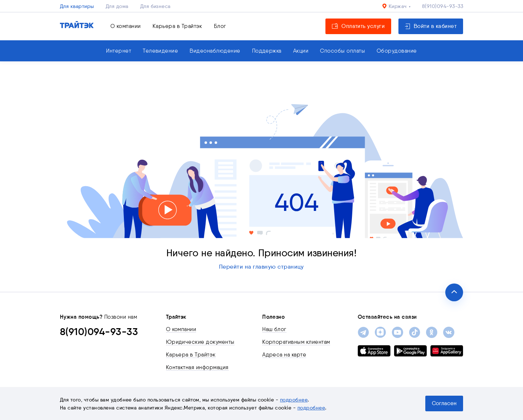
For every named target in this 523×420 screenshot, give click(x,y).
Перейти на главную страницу (261, 267)
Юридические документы (200, 342)
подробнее (294, 400)
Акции (301, 51)
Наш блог (274, 329)
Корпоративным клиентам (296, 342)
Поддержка (267, 51)
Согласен (444, 403)
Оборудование (397, 51)
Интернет (119, 51)
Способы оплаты (342, 51)
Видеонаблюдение (215, 51)
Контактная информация (197, 367)
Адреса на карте (284, 355)
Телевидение (160, 51)
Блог (220, 26)
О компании (126, 26)
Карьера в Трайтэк (177, 26)
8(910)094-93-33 (443, 6)
